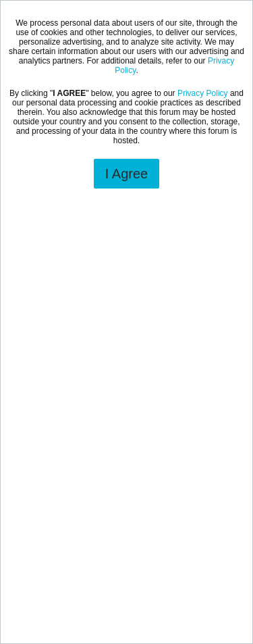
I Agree (126, 174)
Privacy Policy (203, 93)
